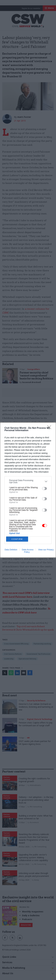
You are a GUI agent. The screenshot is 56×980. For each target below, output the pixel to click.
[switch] (45, 488)
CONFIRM (17, 539)
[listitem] (28, 481)
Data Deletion (11, 550)
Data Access (28, 550)
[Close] (50, 428)
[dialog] (28, 490)
